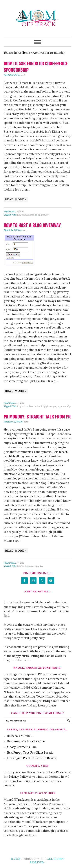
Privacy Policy (18, 777)
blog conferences (25, 215)
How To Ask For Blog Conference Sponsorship (36, 66)
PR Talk (20, 211)
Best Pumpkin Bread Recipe (26, 741)
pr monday (43, 215)
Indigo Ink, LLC (35, 859)
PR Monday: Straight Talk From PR (37, 416)
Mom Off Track (37, 19)
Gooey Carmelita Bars (22, 747)
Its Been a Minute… (20, 736)
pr (36, 215)
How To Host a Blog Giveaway (32, 225)
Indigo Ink (50, 701)
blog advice (23, 406)
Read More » (16, 199)
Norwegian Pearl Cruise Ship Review (32, 758)
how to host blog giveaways (42, 406)
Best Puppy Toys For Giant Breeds (30, 752)
